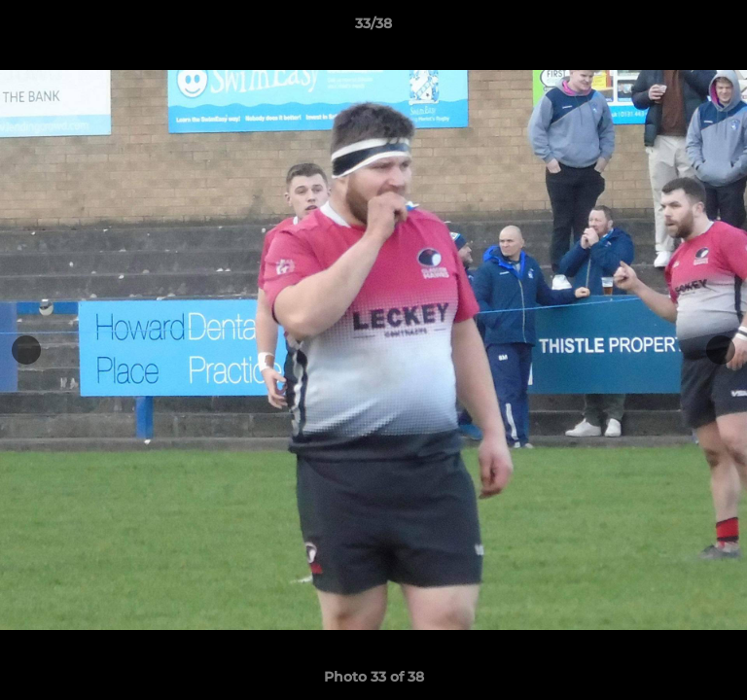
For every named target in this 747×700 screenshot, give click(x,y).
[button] (724, 28)
